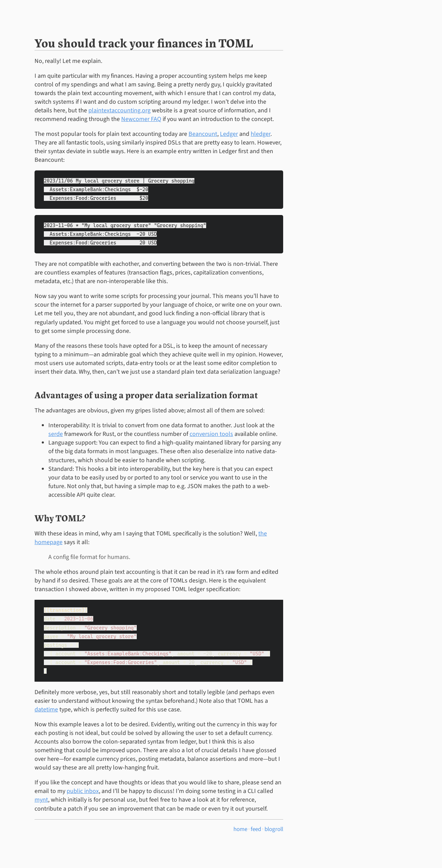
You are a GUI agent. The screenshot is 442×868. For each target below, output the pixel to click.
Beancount (203, 134)
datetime (46, 710)
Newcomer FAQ (141, 119)
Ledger (229, 134)
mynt (41, 800)
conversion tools (211, 434)
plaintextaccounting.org (119, 110)
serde (56, 434)
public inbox (83, 791)
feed (256, 829)
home (240, 829)
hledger (261, 134)
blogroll (274, 829)
